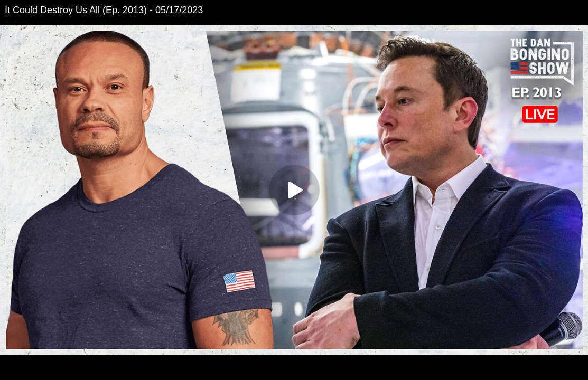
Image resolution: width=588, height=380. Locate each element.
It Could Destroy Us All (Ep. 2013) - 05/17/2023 (104, 10)
